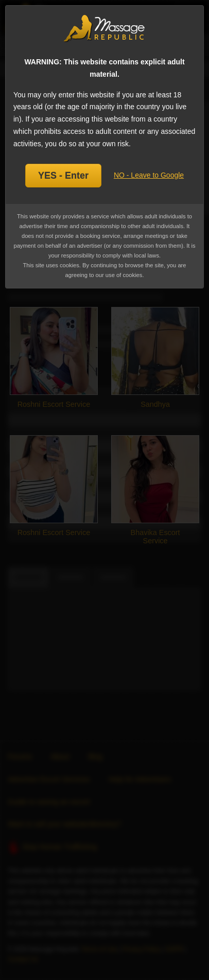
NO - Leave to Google (149, 175)
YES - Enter (63, 176)
